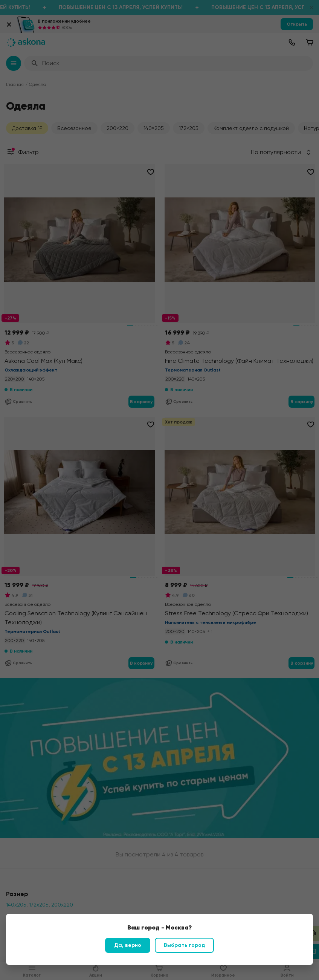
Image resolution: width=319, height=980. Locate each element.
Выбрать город (184, 945)
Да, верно (128, 945)
